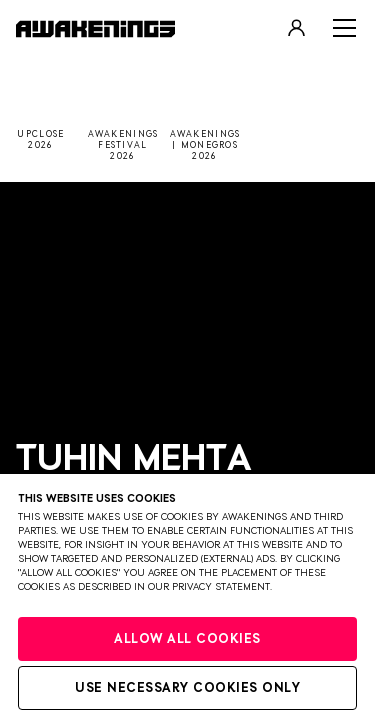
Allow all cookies (187, 639)
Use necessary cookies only (187, 688)
